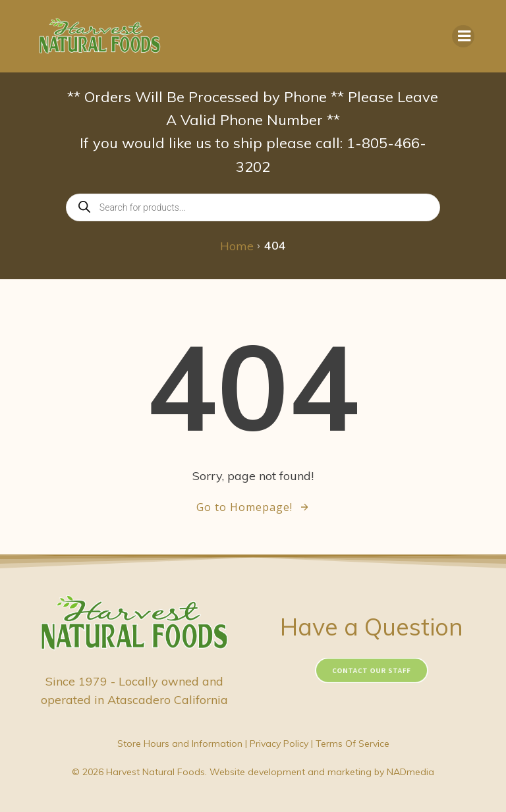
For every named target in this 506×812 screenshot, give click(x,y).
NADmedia (410, 772)
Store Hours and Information (180, 744)
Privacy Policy (279, 744)
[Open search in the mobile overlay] (253, 207)
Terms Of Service (352, 744)
